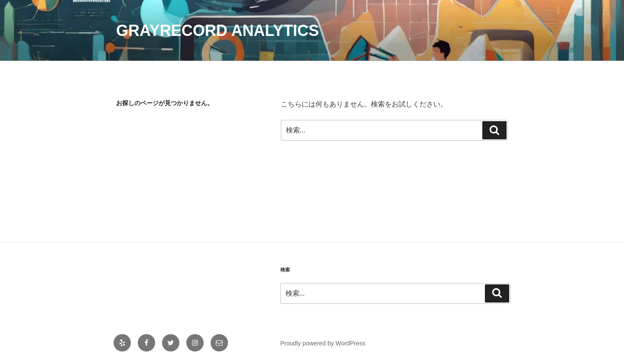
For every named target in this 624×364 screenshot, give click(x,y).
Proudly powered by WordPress (323, 343)
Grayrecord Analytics (218, 31)
